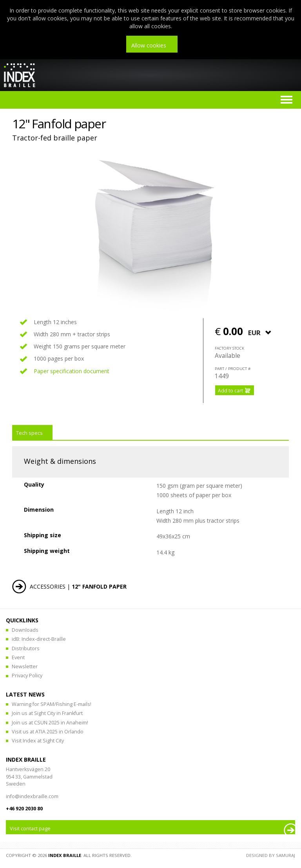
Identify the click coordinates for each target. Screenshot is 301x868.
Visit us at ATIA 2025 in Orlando (48, 732)
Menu (286, 100)
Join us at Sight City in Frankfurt (47, 713)
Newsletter (25, 666)
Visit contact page (30, 829)
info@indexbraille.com (32, 796)
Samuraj (286, 855)
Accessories (48, 586)
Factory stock (229, 348)
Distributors (26, 648)
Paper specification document (72, 371)
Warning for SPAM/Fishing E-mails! (52, 704)
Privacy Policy (27, 676)
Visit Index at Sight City (38, 741)
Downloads (25, 630)
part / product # (233, 369)
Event (18, 657)
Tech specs (29, 433)
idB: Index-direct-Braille (39, 639)
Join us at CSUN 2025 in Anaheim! (50, 723)
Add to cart (230, 391)
